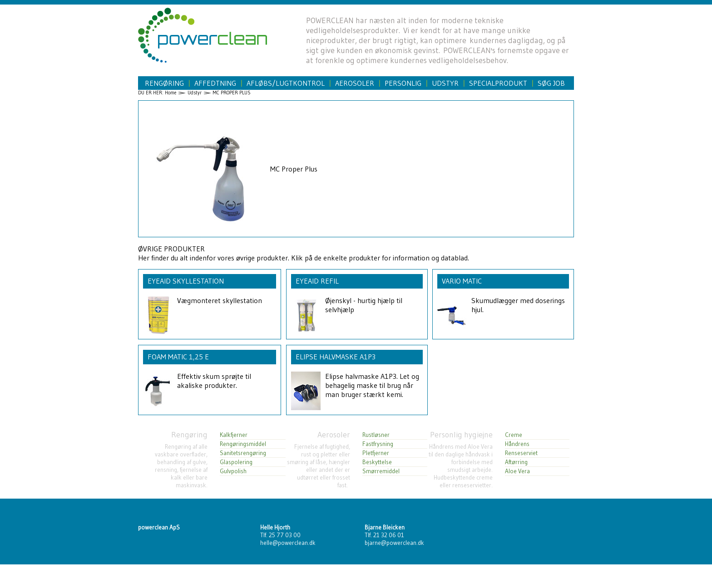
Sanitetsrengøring (243, 453)
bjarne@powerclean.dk (394, 543)
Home (171, 93)
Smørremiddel (381, 471)
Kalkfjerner (234, 435)
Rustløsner (376, 435)
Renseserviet (521, 453)
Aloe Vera (517, 471)
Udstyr (445, 83)
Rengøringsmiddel (243, 444)
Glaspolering (236, 462)
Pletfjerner (376, 453)
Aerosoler (355, 83)
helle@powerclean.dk (288, 543)
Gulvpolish (233, 471)
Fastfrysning (378, 444)
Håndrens (517, 444)
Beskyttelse (377, 462)
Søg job (551, 83)
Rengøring (164, 83)
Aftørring (516, 462)
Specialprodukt (498, 83)
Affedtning (215, 83)
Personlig (403, 83)
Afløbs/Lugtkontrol (286, 83)
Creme (514, 435)
